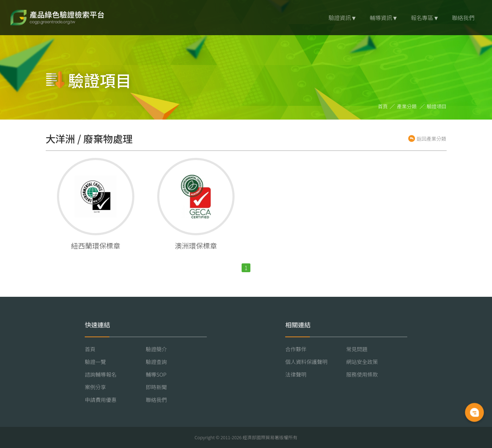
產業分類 (407, 106)
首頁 (383, 106)
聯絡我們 (463, 18)
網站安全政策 (362, 362)
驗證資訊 (340, 18)
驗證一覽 (95, 362)
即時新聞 (156, 387)
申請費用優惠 (101, 400)
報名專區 (422, 18)
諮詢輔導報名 (101, 374)
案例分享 (95, 387)
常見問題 (357, 349)
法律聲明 (296, 374)
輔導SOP (156, 374)
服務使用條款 (362, 374)
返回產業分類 (432, 139)
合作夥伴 (296, 349)
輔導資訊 (381, 18)
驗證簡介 (156, 349)
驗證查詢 (156, 362)
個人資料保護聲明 (306, 362)
